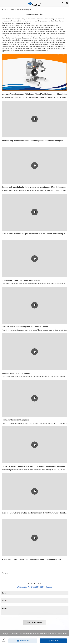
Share (4, 640)
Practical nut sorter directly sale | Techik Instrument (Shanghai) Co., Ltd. (31, 560)
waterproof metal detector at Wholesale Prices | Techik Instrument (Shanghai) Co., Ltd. (34, 94)
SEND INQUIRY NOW (34, 623)
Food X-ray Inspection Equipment (15, 420)
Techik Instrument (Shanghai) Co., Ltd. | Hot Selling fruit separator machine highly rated (34, 466)
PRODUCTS (12, 10)
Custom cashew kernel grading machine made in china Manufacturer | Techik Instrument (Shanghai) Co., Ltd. (34, 513)
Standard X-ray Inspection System (16, 373)
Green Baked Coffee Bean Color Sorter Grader (21, 280)
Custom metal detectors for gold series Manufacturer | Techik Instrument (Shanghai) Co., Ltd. (34, 234)
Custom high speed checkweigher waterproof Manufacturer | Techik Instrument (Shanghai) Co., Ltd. (34, 187)
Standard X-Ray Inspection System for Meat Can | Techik (25, 327)
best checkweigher (25, 10)
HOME (4, 10)
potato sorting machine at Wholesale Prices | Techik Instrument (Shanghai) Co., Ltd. (34, 141)
